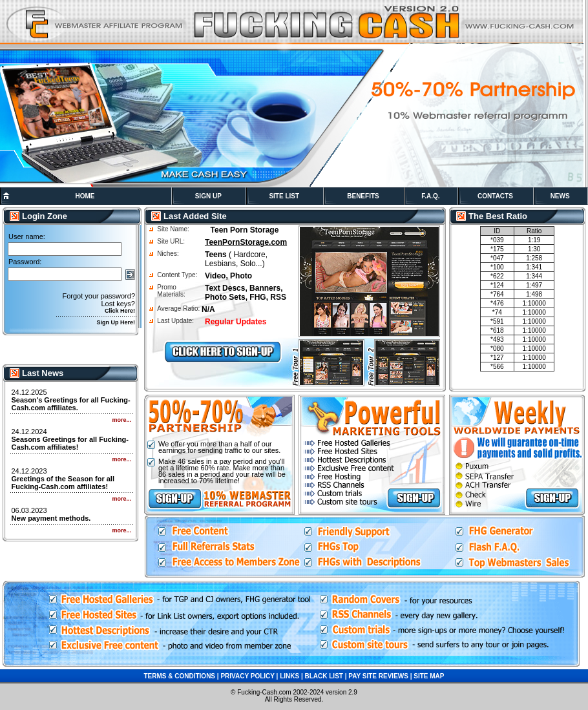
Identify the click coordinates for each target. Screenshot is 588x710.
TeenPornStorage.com (246, 242)
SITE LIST (284, 196)
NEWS (560, 196)
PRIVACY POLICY (247, 676)
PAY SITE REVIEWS (378, 676)
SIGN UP (208, 196)
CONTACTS (495, 196)
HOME (85, 196)
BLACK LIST (323, 676)
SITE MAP (429, 676)
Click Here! (120, 311)
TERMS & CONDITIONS (179, 676)
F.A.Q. (430, 196)
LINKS (289, 676)
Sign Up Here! (116, 322)
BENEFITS (363, 196)
